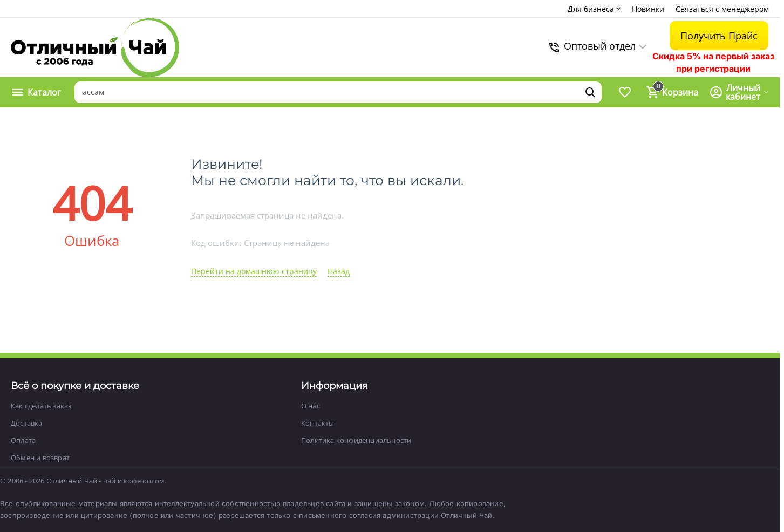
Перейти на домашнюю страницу (254, 271)
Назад (339, 271)
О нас (311, 406)
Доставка (27, 423)
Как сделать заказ (41, 406)
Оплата (23, 440)
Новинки (648, 9)
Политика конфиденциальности (356, 440)
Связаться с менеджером (722, 9)
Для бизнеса (595, 9)
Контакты (318, 423)
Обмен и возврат (40, 458)
